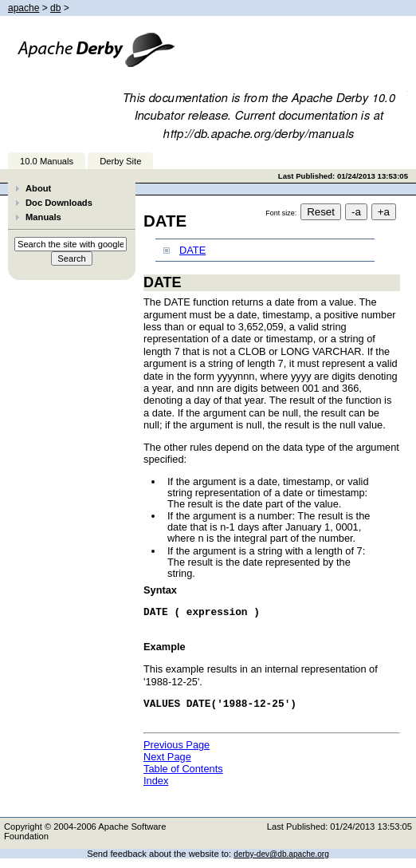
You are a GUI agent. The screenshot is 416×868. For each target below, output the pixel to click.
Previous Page (177, 754)
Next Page (167, 766)
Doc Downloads (59, 203)
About (38, 188)
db (55, 8)
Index (156, 790)
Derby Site (120, 161)
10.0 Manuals (47, 161)
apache (24, 8)
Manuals (43, 217)
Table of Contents (183, 778)
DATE (192, 250)
